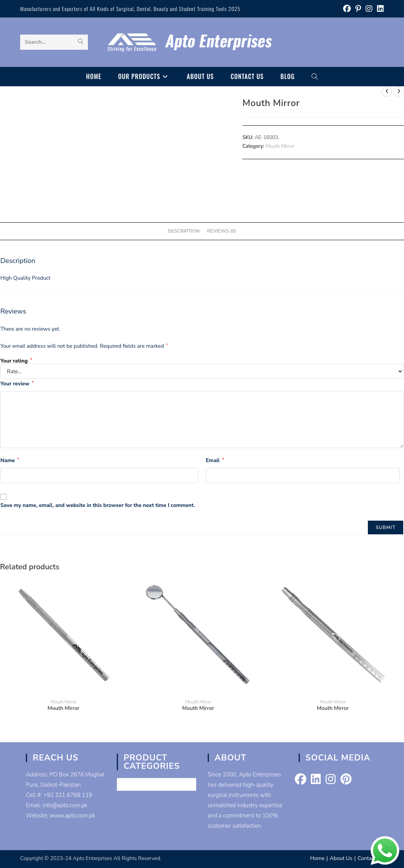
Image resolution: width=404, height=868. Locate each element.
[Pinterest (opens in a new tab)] (358, 9)
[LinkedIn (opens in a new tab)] (379, 9)
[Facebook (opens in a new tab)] (347, 9)
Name (10, 460)
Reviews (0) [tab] (221, 231)
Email (215, 460)
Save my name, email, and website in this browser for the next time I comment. (98, 505)
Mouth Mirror (280, 146)
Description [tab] (184, 231)
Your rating (16, 361)
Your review (17, 384)
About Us (341, 858)
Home (317, 858)
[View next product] (399, 92)
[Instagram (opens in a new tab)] (369, 9)
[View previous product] (387, 92)
